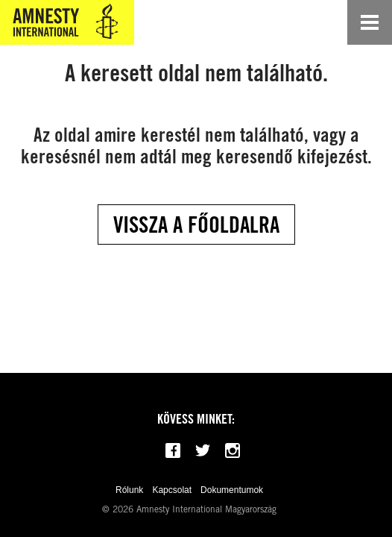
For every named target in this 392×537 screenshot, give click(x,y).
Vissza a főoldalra (196, 224)
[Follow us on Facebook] (173, 450)
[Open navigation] (370, 22)
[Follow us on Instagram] (233, 450)
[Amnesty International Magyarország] (67, 22)
